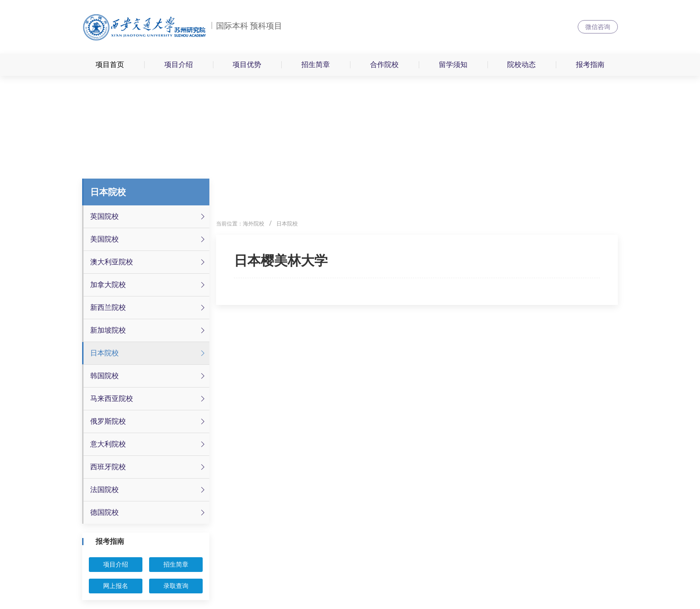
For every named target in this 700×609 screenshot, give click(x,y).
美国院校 (149, 239)
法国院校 (149, 490)
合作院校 (384, 65)
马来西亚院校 (149, 399)
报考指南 (590, 65)
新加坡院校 (149, 330)
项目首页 (110, 65)
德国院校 (149, 513)
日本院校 (149, 353)
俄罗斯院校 (149, 421)
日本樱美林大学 (281, 261)
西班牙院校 (149, 467)
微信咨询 (598, 27)
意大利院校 (149, 444)
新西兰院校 (149, 308)
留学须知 (453, 65)
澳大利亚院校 (149, 262)
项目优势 (247, 65)
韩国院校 (149, 376)
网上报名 (116, 586)
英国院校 (149, 217)
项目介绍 (179, 65)
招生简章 (316, 65)
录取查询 (176, 586)
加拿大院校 (149, 285)
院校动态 (521, 65)
